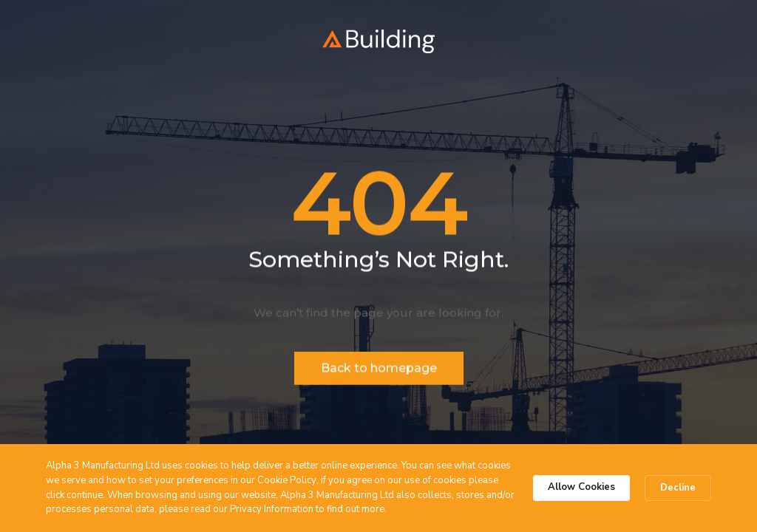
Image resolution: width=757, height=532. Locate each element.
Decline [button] (678, 488)
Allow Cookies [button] (581, 487)
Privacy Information (272, 509)
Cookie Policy (287, 480)
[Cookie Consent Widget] (378, 488)
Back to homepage (379, 369)
